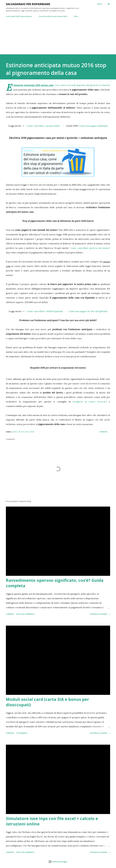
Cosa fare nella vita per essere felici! (53, 16)
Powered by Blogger (58, 862)
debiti (15, 432)
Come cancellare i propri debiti (43, 126)
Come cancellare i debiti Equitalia (45, 311)
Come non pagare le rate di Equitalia (88, 311)
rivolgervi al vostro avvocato (90, 402)
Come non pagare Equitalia (93, 126)
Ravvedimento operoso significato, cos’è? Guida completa (55, 583)
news (32, 432)
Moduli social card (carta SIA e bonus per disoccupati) (47, 702)
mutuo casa (24, 432)
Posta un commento (25, 614)
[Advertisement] (58, 35)
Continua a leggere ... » (100, 614)
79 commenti (22, 733)
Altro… (77, 16)
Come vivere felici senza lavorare (19, 16)
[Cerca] (99, 4)
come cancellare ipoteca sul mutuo (90, 248)
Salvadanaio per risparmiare (28, 4)
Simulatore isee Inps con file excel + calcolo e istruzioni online (52, 821)
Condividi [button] (103, 432)
